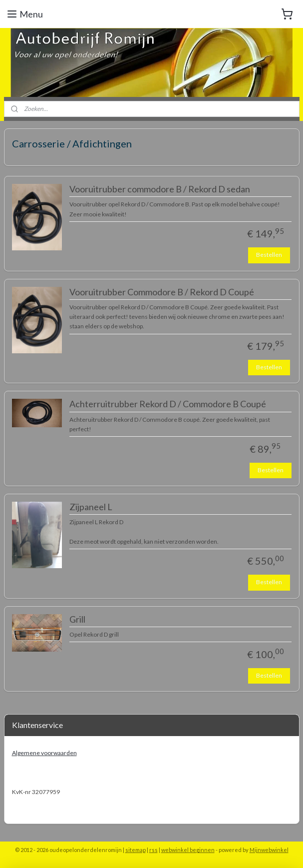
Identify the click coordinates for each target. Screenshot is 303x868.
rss (153, 850)
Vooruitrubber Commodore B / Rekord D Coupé (162, 292)
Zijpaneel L (91, 507)
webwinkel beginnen (188, 850)
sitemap (136, 850)
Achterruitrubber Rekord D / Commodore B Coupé (168, 404)
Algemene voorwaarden (44, 753)
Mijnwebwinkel (269, 850)
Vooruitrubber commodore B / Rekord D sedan (160, 189)
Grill (77, 619)
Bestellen (269, 255)
